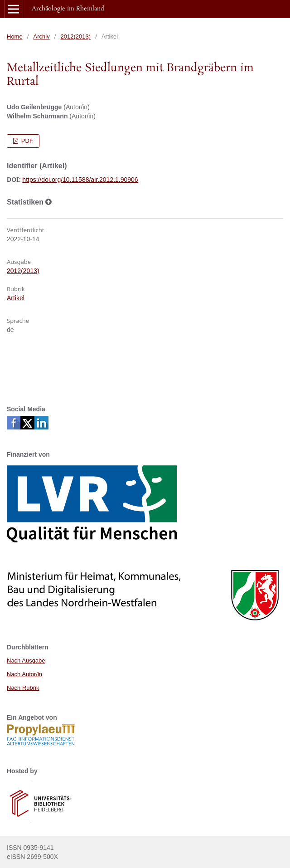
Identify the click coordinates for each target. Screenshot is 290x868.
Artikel (16, 298)
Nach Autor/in (24, 674)
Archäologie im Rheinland (68, 9)
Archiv (42, 37)
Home (15, 37)
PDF (26, 141)
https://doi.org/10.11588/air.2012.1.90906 (80, 180)
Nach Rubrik (23, 688)
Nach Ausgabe (26, 661)
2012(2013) (76, 37)
